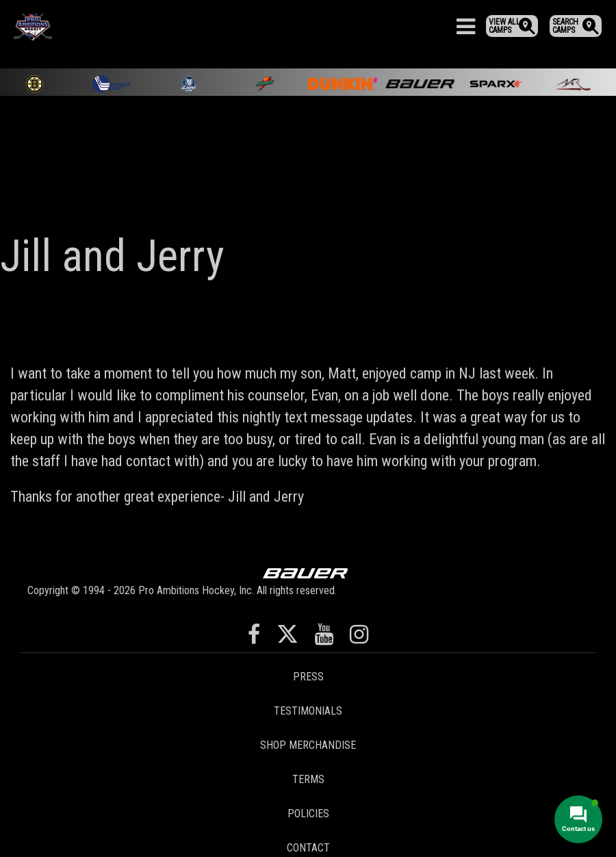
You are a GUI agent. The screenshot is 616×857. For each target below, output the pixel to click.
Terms (308, 779)
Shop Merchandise (308, 745)
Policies (308, 814)
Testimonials (308, 711)
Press (308, 677)
